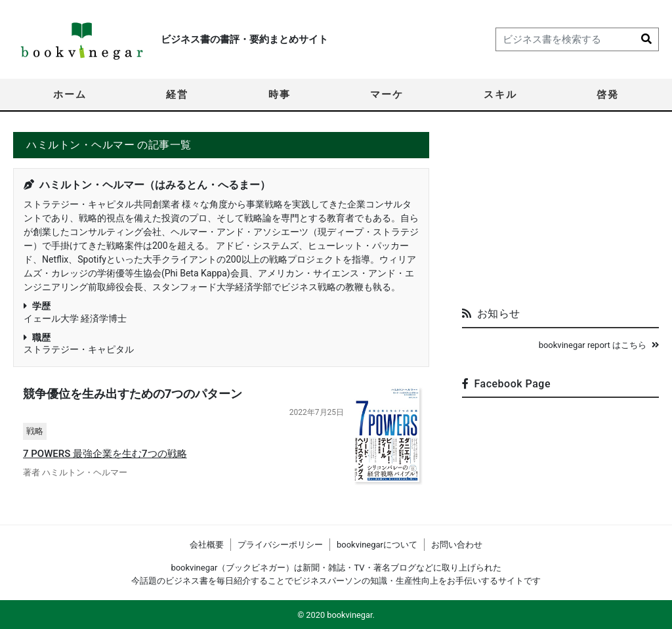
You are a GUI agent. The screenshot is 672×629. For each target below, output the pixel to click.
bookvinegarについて (377, 545)
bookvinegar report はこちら (599, 345)
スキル (500, 95)
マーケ (387, 95)
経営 (177, 95)
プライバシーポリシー (280, 545)
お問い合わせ (457, 545)
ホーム (70, 95)
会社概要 (207, 545)
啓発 (608, 95)
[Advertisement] (560, 214)
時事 (280, 95)
